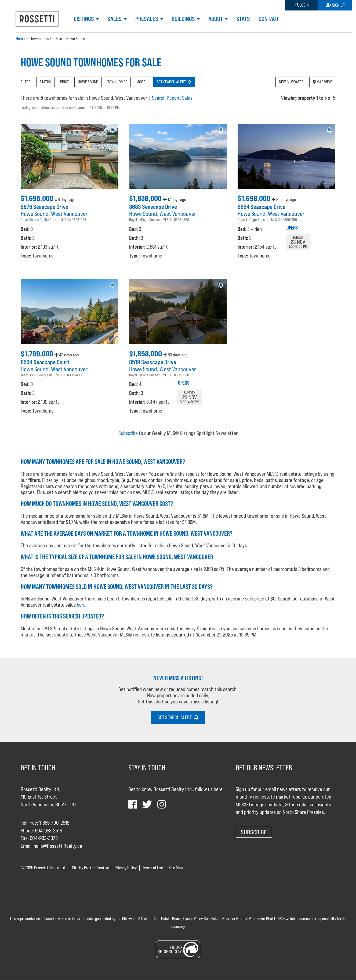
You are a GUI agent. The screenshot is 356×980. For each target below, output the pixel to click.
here (81, 605)
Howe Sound (88, 82)
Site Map (176, 868)
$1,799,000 (38, 354)
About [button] (216, 19)
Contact (269, 19)
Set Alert (174, 82)
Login (302, 5)
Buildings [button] (184, 19)
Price (64, 82)
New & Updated (291, 82)
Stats (243, 19)
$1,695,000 (38, 198)
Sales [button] (115, 19)
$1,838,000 (146, 198)
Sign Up (335, 5)
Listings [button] (84, 19)
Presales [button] (147, 19)
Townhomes (117, 82)
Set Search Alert (178, 717)
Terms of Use (153, 868)
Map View (322, 82)
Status (45, 82)
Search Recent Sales (172, 98)
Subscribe (128, 433)
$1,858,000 (146, 354)
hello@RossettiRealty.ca (58, 846)
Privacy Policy (126, 868)
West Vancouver (69, 214)
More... (142, 82)
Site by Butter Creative (90, 868)
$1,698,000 (255, 198)
